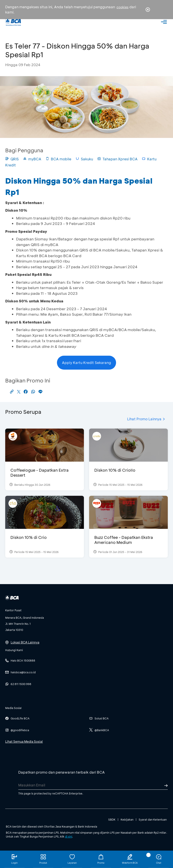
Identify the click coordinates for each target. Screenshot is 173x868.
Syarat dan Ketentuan (153, 819)
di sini (69, 836)
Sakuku (84, 159)
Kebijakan (127, 819)
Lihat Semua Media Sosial (24, 741)
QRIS (12, 159)
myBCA (32, 159)
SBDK (112, 819)
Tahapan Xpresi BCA (117, 159)
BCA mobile (58, 159)
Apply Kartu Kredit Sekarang (86, 363)
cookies (122, 7)
